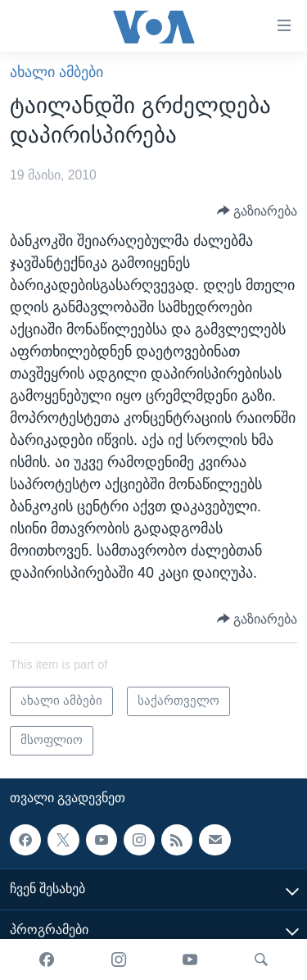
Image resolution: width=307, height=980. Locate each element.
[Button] (257, 211)
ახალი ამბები (56, 72)
